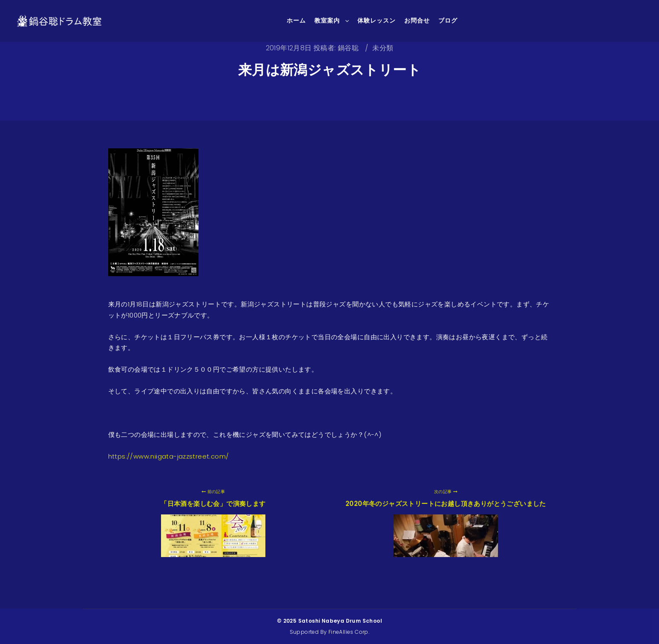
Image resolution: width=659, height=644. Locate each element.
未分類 (383, 48)
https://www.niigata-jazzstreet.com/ (169, 456)
